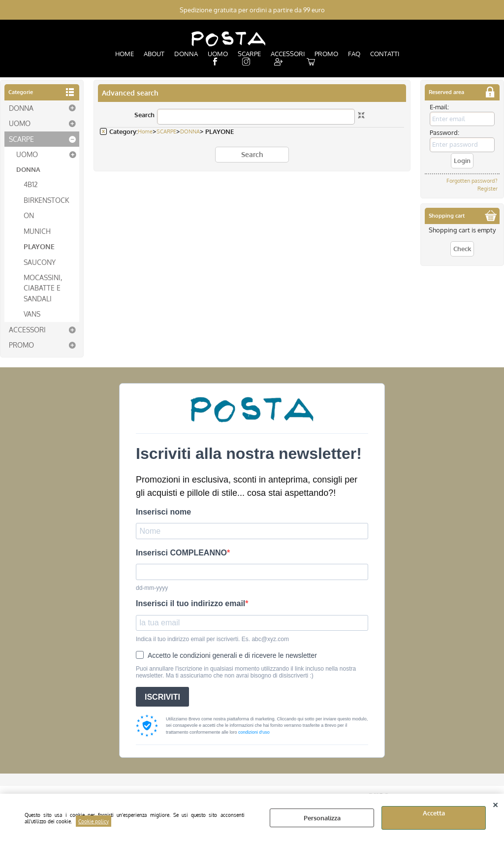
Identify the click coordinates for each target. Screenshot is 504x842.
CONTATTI (385, 54)
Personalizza (322, 818)
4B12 (31, 184)
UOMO (218, 54)
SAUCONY (40, 261)
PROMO (326, 54)
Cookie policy (94, 821)
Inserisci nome (163, 511)
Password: (444, 132)
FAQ (354, 54)
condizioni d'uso (254, 732)
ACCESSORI (288, 54)
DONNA (186, 54)
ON (29, 215)
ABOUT (154, 54)
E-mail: (439, 107)
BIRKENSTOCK (46, 199)
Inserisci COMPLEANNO (181, 552)
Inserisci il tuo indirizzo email (190, 603)
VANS (32, 314)
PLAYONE (39, 246)
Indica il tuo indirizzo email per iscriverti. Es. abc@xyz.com (212, 639)
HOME (125, 54)
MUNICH (37, 230)
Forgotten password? (472, 181)
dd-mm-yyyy (152, 588)
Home (145, 131)
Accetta (434, 813)
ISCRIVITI (162, 696)
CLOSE (495, 804)
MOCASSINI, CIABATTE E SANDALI (43, 287)
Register (488, 189)
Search (144, 115)
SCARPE (249, 54)
